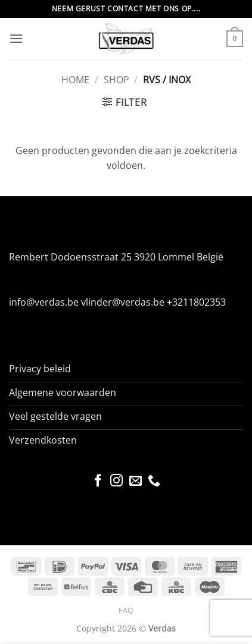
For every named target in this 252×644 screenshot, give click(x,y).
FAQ (126, 610)
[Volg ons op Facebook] (97, 481)
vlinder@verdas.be (123, 302)
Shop (116, 80)
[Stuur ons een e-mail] (136, 481)
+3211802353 (196, 302)
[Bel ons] (154, 481)
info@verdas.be (44, 302)
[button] (16, 38)
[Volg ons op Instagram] (116, 481)
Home (75, 80)
